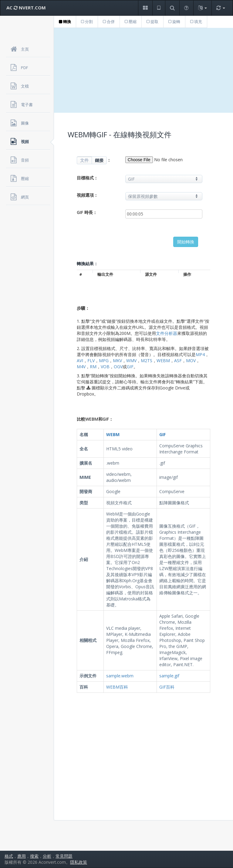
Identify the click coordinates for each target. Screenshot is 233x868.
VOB (105, 367)
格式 (9, 856)
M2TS (147, 361)
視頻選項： (87, 195)
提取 (152, 22)
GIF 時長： (87, 212)
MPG (104, 361)
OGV (118, 367)
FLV (91, 361)
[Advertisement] (144, 70)
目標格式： (87, 178)
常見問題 (64, 856)
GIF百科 (167, 687)
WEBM (163, 361)
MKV (117, 361)
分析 (47, 856)
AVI (80, 361)
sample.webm (120, 676)
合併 (109, 22)
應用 (22, 856)
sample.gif (169, 676)
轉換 (65, 22)
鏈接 (99, 160)
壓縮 (131, 22)
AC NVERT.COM (26, 8)
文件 (84, 160)
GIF (130, 367)
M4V (81, 367)
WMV (131, 361)
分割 (87, 22)
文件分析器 (167, 333)
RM (93, 367)
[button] (145, 8)
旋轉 (174, 22)
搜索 (34, 856)
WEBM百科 (117, 687)
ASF (178, 361)
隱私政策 (79, 862)
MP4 (200, 354)
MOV (191, 361)
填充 (196, 22)
